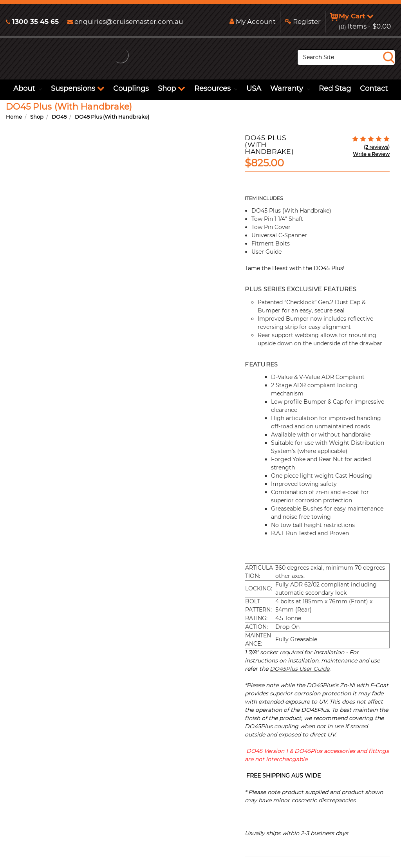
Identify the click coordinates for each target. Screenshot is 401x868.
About (28, 88)
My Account (251, 22)
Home (14, 117)
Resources (216, 88)
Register (301, 22)
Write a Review (371, 154)
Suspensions (78, 88)
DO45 (59, 117)
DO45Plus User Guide (300, 669)
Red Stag (335, 88)
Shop (172, 88)
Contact (374, 88)
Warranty (290, 88)
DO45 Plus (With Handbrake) (112, 117)
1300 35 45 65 (32, 22)
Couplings (131, 88)
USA (254, 88)
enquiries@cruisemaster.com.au (125, 22)
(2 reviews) (377, 147)
